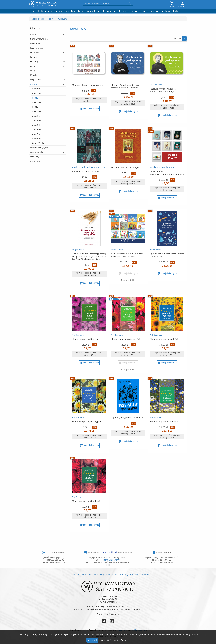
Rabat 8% (35, 161)
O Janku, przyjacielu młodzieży (127, 417)
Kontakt (146, 575)
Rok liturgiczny (37, 48)
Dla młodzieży (125, 11)
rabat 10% (36, 93)
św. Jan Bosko (62, 11)
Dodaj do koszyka (89, 109)
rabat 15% (36, 98)
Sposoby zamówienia (130, 575)
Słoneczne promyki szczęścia (126, 339)
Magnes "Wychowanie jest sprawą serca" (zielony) (164, 90)
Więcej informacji (110, 640)
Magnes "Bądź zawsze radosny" (89, 85)
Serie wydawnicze (39, 39)
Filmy (33, 71)
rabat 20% (36, 102)
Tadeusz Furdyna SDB (96, 167)
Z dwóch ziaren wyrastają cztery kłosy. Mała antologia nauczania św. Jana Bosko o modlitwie (89, 256)
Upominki (91, 11)
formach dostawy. (112, 560)
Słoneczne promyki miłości (86, 501)
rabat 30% (36, 111)
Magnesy (35, 157)
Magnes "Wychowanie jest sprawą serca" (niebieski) (125, 86)
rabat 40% (36, 120)
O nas (115, 575)
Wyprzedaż (36, 80)
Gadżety (76, 11)
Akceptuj (92, 640)
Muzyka (34, 75)
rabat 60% (36, 130)
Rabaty (34, 84)
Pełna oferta (172, 11)
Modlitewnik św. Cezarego (125, 167)
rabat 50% (36, 125)
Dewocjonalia (37, 152)
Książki (45, 11)
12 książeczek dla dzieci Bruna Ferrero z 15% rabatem (127, 255)
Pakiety (34, 57)
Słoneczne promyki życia (85, 339)
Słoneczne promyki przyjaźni (87, 421)
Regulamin (105, 575)
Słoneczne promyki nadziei (164, 421)
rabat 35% (36, 116)
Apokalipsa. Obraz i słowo (86, 171)
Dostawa (76, 575)
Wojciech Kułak (79, 167)
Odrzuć (124, 640)
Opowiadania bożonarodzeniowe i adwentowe (167, 255)
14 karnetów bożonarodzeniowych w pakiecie (167, 173)
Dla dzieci (107, 11)
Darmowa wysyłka (39, 148)
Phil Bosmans (78, 335)
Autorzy (155, 11)
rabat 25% (36, 107)
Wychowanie (142, 11)
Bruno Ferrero (117, 250)
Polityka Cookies (90, 575)
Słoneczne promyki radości (164, 339)
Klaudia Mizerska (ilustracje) (162, 167)
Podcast (35, 11)
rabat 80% (36, 139)
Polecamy (35, 43)
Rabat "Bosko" (38, 143)
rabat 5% (36, 89)
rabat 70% (36, 134)
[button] (64, 34)
